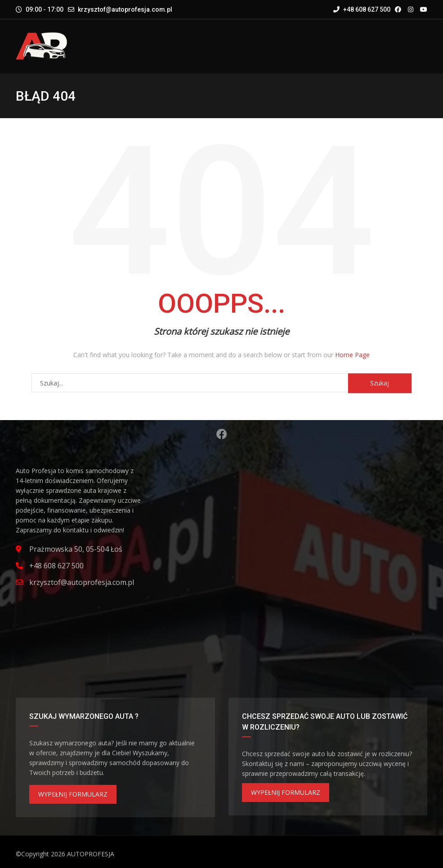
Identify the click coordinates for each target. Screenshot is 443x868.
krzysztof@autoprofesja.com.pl (125, 9)
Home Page (352, 355)
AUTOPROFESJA (91, 854)
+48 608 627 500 (362, 9)
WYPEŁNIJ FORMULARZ (73, 794)
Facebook (222, 434)
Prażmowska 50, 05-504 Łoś (76, 549)
